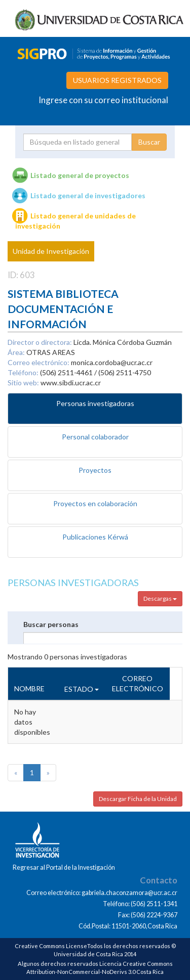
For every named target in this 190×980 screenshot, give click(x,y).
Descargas (160, 598)
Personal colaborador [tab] (95, 437)
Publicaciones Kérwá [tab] (95, 537)
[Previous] (16, 773)
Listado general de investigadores (88, 195)
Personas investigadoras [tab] (95, 403)
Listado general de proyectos (80, 175)
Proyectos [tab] (95, 470)
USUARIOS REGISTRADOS (117, 80)
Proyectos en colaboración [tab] (95, 503)
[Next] (48, 773)
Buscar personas (51, 624)
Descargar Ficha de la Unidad (138, 799)
